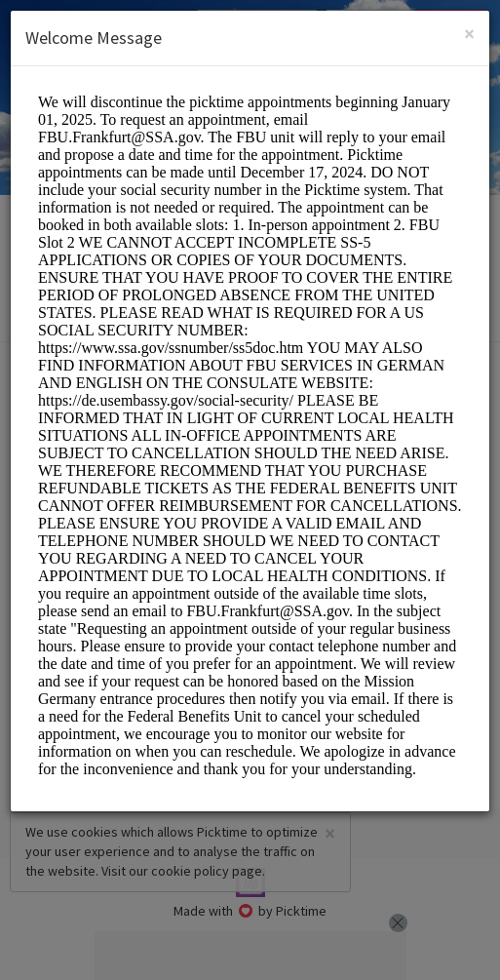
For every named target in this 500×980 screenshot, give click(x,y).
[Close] (469, 34)
